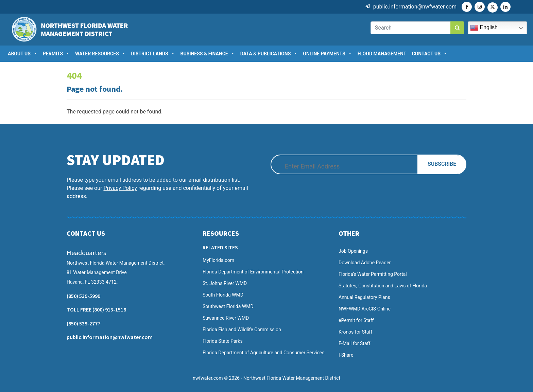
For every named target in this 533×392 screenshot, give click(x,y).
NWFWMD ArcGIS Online (365, 309)
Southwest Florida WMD (228, 306)
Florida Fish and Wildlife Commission (242, 329)
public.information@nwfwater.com (415, 7)
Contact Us (429, 54)
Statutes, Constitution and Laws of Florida (383, 286)
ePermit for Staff (356, 320)
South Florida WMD (223, 295)
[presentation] (330, 196)
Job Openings (353, 251)
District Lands (153, 54)
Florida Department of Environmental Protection (253, 272)
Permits (56, 54)
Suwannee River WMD (226, 318)
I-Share (346, 355)
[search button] (457, 28)
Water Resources (100, 54)
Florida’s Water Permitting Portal (373, 274)
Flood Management (382, 54)
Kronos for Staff (355, 332)
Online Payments (328, 54)
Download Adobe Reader (365, 263)
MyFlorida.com (218, 260)
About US (23, 54)
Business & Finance (208, 54)
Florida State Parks (223, 341)
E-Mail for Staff (354, 343)
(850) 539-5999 (83, 296)
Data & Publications (269, 54)
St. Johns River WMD (225, 283)
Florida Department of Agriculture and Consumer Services (263, 353)
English (484, 28)
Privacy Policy (120, 188)
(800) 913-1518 (109, 309)
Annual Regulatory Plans (364, 297)
